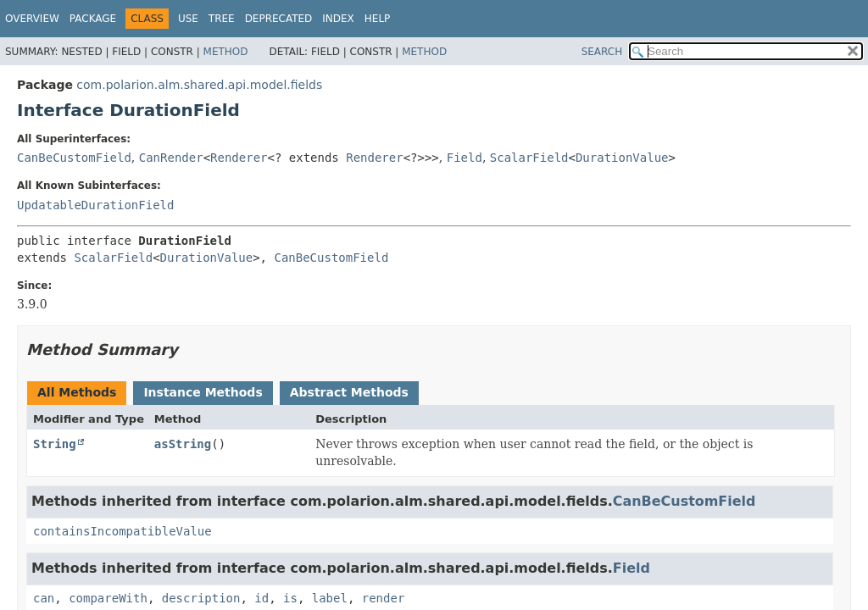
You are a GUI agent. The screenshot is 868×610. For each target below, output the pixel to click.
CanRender (171, 158)
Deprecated (279, 19)
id (262, 598)
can (44, 598)
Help (378, 19)
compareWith (108, 598)
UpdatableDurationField (95, 205)
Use (188, 19)
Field (465, 158)
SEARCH (602, 52)
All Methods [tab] (77, 392)
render (384, 598)
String (55, 444)
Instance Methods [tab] (203, 392)
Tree (222, 19)
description (201, 598)
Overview (32, 19)
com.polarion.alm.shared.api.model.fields (199, 85)
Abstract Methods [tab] (349, 392)
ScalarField (529, 158)
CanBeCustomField (74, 158)
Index (338, 19)
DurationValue (622, 158)
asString (183, 444)
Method (226, 52)
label (330, 598)
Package (93, 19)
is (290, 598)
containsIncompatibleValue (122, 531)
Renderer (239, 158)
